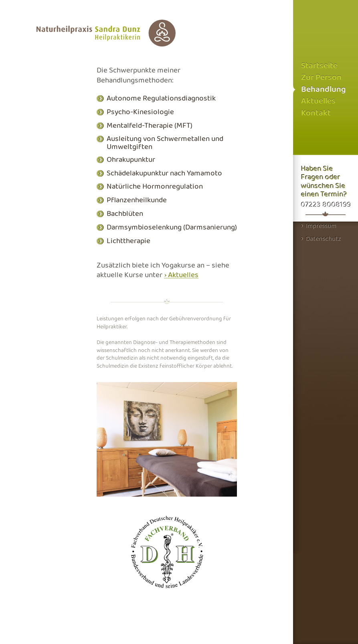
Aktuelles (183, 275)
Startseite (319, 66)
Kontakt (316, 113)
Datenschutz (321, 239)
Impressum (319, 226)
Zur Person (321, 77)
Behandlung (323, 90)
